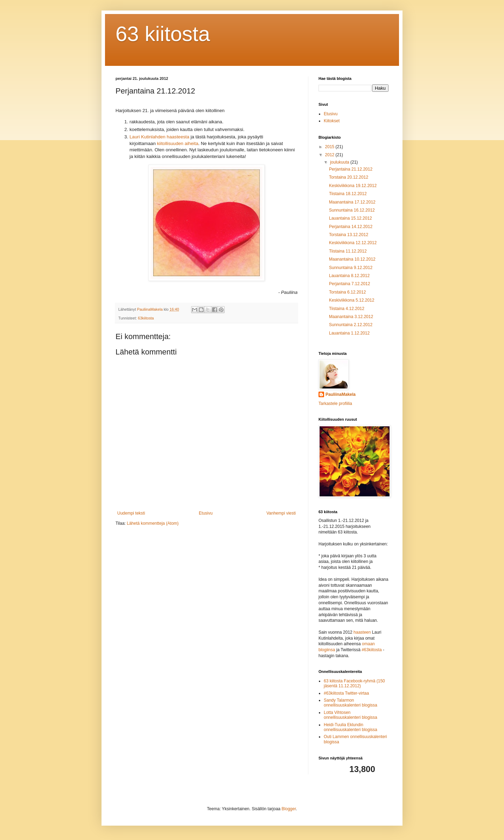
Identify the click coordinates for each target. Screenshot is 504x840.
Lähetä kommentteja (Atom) (153, 523)
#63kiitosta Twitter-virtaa (346, 693)
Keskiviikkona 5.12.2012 (352, 300)
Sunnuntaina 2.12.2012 (351, 325)
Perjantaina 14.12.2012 (351, 227)
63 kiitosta (163, 34)
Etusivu (206, 513)
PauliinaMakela (341, 394)
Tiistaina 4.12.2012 (347, 309)
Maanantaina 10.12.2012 (352, 259)
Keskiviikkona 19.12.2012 (353, 186)
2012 (330, 155)
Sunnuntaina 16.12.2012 (352, 210)
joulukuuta (340, 162)
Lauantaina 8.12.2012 (349, 276)
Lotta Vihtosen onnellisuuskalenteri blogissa (351, 715)
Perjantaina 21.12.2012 (351, 169)
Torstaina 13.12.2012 (349, 235)
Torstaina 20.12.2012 (349, 177)
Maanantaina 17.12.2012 (352, 202)
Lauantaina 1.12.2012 (349, 333)
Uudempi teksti (131, 513)
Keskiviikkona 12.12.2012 (353, 243)
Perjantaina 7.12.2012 (349, 284)
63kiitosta (146, 318)
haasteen (362, 632)
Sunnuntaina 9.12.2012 (351, 268)
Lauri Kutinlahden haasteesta (159, 137)
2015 (330, 147)
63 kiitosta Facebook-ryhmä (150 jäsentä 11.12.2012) (354, 683)
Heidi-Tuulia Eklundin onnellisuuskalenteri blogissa (351, 727)
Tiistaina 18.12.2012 (348, 194)
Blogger (289, 809)
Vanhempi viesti (281, 513)
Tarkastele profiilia (335, 404)
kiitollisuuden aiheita (177, 143)
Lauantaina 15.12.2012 (351, 218)
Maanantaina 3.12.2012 (351, 317)
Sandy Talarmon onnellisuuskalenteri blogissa (351, 703)
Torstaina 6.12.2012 (347, 292)
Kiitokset (332, 121)
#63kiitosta (372, 650)
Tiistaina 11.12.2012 (348, 251)
